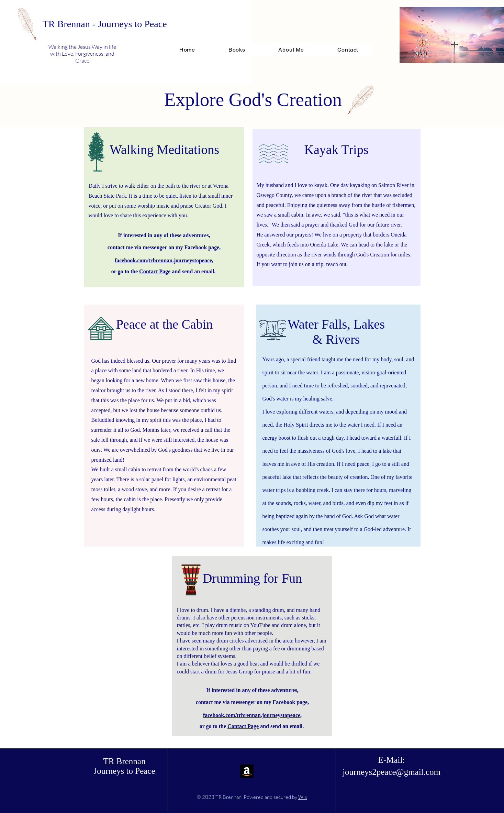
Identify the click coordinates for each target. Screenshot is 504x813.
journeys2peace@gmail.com (391, 772)
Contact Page (155, 271)
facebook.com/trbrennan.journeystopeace (163, 260)
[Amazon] (247, 771)
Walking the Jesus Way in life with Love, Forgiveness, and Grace (82, 54)
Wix (303, 797)
